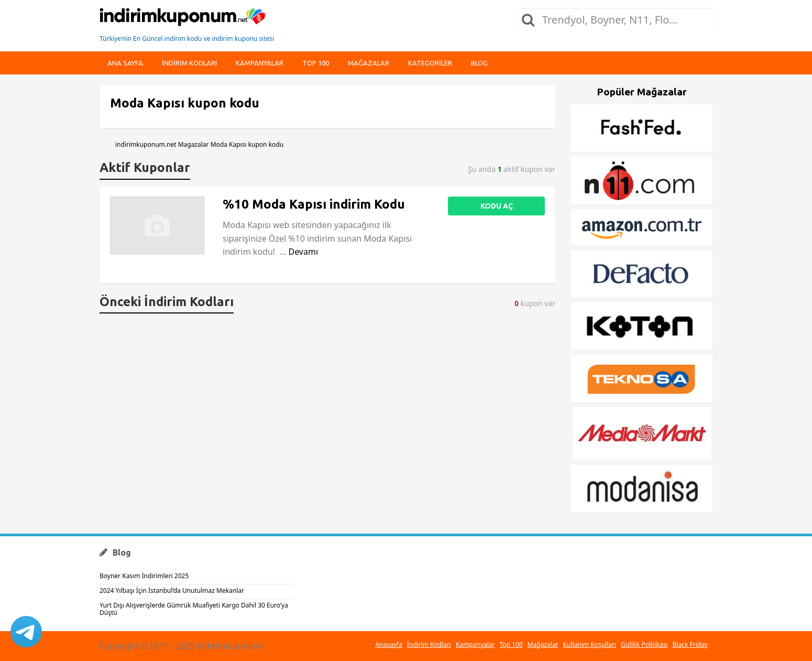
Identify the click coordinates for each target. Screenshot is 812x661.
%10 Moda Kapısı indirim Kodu (314, 204)
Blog (479, 63)
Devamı (303, 252)
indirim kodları (189, 63)
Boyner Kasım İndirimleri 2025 (144, 576)
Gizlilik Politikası (644, 644)
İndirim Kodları (429, 644)
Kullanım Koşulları (590, 644)
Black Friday (690, 644)
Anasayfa (388, 644)
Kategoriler (430, 63)
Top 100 (316, 63)
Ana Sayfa (125, 63)
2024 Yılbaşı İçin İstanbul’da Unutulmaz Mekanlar (172, 590)
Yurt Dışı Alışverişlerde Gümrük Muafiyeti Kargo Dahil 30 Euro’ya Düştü (194, 609)
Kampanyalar (260, 63)
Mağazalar (369, 63)
